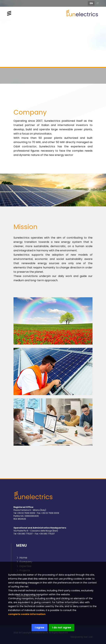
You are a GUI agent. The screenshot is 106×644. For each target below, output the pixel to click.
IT (98, 3)
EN (91, 3)
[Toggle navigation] (9, 13)
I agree (37, 628)
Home (23, 558)
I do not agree (59, 628)
